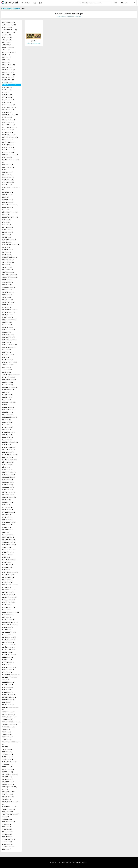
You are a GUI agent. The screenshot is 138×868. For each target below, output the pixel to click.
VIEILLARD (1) (8, 797)
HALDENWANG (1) (10, 310)
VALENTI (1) (7, 777)
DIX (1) (6, 197)
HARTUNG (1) (8, 315)
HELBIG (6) (7, 325)
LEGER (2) (7, 440)
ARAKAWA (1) (6, 45)
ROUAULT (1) (9, 620)
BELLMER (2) (7, 82)
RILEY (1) (7, 605)
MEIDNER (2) (8, 495)
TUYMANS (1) (7, 764)
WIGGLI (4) (7, 832)
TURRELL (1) (8, 757)
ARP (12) (6, 50)
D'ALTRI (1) (7, 172)
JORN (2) (7, 372)
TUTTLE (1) (8, 759)
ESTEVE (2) (8, 227)
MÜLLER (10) (8, 520)
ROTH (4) (7, 617)
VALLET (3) (8, 779)
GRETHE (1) (8, 300)
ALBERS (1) (7, 27)
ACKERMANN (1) (8, 22)
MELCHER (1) (9, 497)
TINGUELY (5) (8, 737)
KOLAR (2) (6, 405)
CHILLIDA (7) (8, 150)
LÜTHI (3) (6, 467)
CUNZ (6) (7, 170)
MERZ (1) (7, 500)
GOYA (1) (8, 290)
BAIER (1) (6, 55)
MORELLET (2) (9, 512)
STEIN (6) (7, 702)
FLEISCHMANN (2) (11, 245)
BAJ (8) (6, 60)
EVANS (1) (7, 230)
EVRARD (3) (7, 232)
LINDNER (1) (8, 452)
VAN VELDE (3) (8, 784)
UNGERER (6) (8, 772)
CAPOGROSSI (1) (10, 137)
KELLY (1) (8, 382)
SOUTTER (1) (8, 685)
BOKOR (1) (7, 112)
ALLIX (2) (7, 35)
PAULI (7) (6, 557)
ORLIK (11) (7, 547)
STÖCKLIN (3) (8, 714)
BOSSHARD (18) (10, 115)
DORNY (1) (8, 202)
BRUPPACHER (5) (10, 127)
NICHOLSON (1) (8, 537)
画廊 (35, 3)
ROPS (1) (11, 612)
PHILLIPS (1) (7, 565)
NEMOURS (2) (8, 535)
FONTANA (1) (8, 250)
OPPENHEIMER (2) (9, 545)
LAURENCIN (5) (8, 432)
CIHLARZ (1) (10, 155)
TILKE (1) (6, 729)
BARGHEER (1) (9, 65)
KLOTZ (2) (7, 400)
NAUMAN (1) (8, 530)
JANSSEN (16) (8, 365)
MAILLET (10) (7, 470)
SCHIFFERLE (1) (9, 640)
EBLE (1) (6, 215)
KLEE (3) (6, 392)
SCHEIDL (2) (8, 635)
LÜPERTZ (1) (8, 462)
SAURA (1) (7, 627)
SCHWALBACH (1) (9, 650)
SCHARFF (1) (8, 630)
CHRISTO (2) (9, 152)
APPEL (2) (7, 42)
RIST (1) (7, 610)
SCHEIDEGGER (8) (9, 632)
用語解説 (79, 862)
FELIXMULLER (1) (9, 240)
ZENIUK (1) (7, 842)
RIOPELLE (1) (9, 607)
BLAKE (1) (7, 102)
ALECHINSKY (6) (9, 32)
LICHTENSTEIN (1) (9, 447)
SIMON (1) (9, 667)
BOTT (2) (7, 117)
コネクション (125, 3)
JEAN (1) (7, 367)
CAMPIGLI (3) (9, 135)
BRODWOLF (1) (9, 125)
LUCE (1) (8, 457)
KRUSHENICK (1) (10, 417)
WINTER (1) (7, 834)
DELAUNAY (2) (8, 182)
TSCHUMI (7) (7, 754)
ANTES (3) (7, 40)
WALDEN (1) (7, 819)
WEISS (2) (7, 827)
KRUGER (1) (8, 415)
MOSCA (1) (7, 515)
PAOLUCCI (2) (8, 552)
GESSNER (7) (8, 272)
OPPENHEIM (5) (9, 542)
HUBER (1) (7, 350)
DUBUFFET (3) (8, 207)
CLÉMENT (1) (11, 161)
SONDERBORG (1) (10, 678)
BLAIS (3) (8, 100)
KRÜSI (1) (7, 420)
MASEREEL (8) (8, 487)
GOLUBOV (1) (9, 287)
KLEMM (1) (8, 395)
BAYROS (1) (8, 77)
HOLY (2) (7, 342)
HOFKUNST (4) (8, 337)
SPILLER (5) (7, 690)
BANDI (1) (7, 62)
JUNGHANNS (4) (11, 375)
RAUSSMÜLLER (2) (9, 590)
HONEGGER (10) (10, 345)
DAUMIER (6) (8, 177)
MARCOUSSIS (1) (9, 477)
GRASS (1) (7, 297)
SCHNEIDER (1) (9, 645)
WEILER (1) (7, 824)
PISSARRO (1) (10, 572)
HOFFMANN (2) (8, 335)
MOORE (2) (7, 507)
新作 (41, 3)
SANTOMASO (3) (10, 625)
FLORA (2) (6, 247)
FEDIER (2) (7, 237)
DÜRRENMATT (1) (10, 212)
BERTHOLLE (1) (8, 87)
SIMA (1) (7, 665)
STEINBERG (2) (8, 705)
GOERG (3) (8, 282)
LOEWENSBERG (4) (10, 455)
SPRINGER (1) (9, 695)
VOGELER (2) (8, 809)
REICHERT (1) (8, 592)
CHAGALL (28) (8, 147)
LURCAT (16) (7, 465)
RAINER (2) (7, 582)
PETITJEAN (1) (9, 560)
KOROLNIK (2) (9, 410)
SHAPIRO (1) (7, 660)
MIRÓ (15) (7, 505)
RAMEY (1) (10, 585)
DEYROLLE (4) (8, 192)
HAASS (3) (7, 307)
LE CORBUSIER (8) (8, 437)
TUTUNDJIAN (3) (9, 762)
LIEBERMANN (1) (8, 450)
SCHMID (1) (8, 642)
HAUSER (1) (8, 317)
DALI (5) (7, 175)
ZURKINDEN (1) (8, 847)
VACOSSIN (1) (10, 774)
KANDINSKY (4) (9, 380)
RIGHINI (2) (8, 602)
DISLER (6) (7, 195)
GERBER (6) (7, 267)
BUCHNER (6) (8, 130)
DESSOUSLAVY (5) (11, 188)
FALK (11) (7, 235)
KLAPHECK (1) (9, 390)
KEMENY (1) (8, 385)
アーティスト (26, 3)
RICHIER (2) (8, 600)
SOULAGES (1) (8, 682)
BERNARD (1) (9, 85)
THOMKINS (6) (8, 727)
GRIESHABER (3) (8, 302)
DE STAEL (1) (8, 180)
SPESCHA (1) (8, 687)
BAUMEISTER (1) (9, 75)
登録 (116, 3)
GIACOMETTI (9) (9, 275)
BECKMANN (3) (8, 80)
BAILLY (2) (7, 57)
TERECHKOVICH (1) (11, 722)
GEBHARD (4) (8, 260)
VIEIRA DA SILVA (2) (11, 803)
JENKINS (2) (7, 370)
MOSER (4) (7, 517)
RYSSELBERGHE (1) (10, 622)
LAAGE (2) (8, 427)
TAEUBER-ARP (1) (9, 717)
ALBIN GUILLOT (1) (10, 30)
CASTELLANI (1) (9, 142)
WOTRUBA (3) (8, 837)
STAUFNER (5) (8, 700)
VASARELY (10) (8, 792)
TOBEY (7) (7, 739)
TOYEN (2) (5, 747)
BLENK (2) (8, 105)
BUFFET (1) (8, 132)
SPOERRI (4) (8, 692)
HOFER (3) (6, 332)
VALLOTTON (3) (8, 782)
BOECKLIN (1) (8, 110)
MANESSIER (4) (8, 475)
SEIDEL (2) (8, 657)
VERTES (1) (8, 794)
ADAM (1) (9, 25)
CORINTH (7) (8, 165)
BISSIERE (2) (8, 97)
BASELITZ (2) (8, 72)
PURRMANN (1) (8, 577)
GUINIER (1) (7, 305)
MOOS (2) (7, 510)
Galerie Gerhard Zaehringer (11, 8)
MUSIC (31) (7, 525)
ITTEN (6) (8, 360)
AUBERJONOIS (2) (9, 52)
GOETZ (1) (7, 285)
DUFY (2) (6, 210)
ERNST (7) (6, 225)
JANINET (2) (9, 362)
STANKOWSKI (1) (9, 697)
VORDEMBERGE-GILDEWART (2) (11, 815)
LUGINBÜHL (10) (10, 460)
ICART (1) (7, 352)
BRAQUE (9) (8, 122)
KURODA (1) (7, 425)
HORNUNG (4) (9, 347)
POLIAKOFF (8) (8, 575)
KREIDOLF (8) (8, 412)
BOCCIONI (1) (9, 107)
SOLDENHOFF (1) (11, 675)
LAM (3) (7, 430)
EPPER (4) (7, 220)
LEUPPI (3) (6, 445)
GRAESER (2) (8, 292)
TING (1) (7, 734)
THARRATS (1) (9, 724)
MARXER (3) (8, 485)
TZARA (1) (7, 767)
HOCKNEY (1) (8, 327)
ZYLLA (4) (7, 849)
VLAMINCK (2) (10, 807)
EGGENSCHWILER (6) (10, 217)
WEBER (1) (9, 822)
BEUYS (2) (7, 90)
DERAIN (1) (7, 185)
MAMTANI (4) (9, 472)
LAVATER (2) (8, 435)
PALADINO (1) (9, 550)
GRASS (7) (7, 295)
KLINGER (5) (7, 397)
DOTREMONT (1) (10, 205)
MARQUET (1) (8, 482)
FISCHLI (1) (7, 242)
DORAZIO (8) (8, 200)
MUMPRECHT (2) (9, 522)
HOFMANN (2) (9, 340)
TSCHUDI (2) (7, 752)
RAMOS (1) (7, 587)
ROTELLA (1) (8, 615)
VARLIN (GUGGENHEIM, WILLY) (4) (10, 788)
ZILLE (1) (7, 844)
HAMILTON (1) (9, 312)
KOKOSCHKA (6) (9, 402)
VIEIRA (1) (7, 799)
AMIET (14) (7, 37)
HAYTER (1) (10, 320)
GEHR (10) (8, 262)
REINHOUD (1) (9, 595)
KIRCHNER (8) (10, 387)
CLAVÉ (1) (7, 157)
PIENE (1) (6, 570)
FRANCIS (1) (7, 255)
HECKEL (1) (7, 322)
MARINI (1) (7, 480)
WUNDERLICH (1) (9, 839)
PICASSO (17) (8, 567)
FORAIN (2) (7, 252)
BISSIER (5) (7, 95)
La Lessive (34, 42)
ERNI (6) (6, 222)
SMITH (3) (7, 672)
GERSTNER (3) (8, 270)
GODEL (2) (7, 280)
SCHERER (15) (9, 637)
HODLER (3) (8, 330)
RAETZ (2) (7, 580)
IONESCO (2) (8, 355)
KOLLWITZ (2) (8, 407)
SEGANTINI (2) (9, 655)
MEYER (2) (8, 502)
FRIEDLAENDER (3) (10, 257)
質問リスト (85, 862)
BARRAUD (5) (8, 70)
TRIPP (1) (8, 749)
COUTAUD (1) (8, 167)
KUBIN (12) (7, 422)
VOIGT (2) (8, 812)
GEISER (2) (7, 265)
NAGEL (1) (7, 527)
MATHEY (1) (9, 492)
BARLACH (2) (8, 67)
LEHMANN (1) (10, 442)
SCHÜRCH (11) (8, 647)
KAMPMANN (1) (9, 377)
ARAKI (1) (8, 47)
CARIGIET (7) (8, 140)
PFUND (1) (7, 562)
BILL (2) (6, 92)
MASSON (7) (8, 490)
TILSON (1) (7, 732)
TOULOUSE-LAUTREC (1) (11, 743)
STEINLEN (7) (11, 708)
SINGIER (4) (8, 670)
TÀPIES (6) (7, 719)
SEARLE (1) (7, 652)
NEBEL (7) (6, 532)
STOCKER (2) (8, 712)
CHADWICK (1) (8, 145)
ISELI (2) (6, 357)
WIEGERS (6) (7, 829)
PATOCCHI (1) (8, 555)
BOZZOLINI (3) (9, 120)
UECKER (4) (8, 769)
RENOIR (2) (10, 597)
